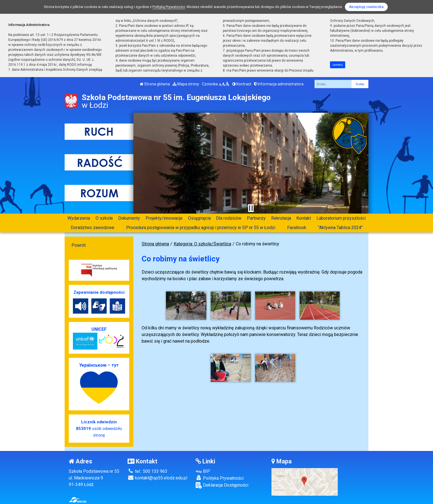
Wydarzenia (79, 218)
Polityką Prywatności (169, 7)
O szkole (104, 218)
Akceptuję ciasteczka (366, 7)
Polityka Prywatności (220, 478)
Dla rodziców (229, 218)
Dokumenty (129, 218)
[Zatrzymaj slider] (251, 208)
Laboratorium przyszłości (341, 218)
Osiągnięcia (199, 218)
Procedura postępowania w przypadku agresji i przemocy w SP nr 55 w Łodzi (201, 228)
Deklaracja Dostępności (222, 485)
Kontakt (304, 218)
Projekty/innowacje (164, 218)
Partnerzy (256, 218)
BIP (203, 471)
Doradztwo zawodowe (93, 228)
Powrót (79, 245)
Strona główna (155, 84)
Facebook (297, 228)
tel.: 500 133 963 (147, 471)
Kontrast (242, 84)
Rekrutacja (281, 218)
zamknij (337, 65)
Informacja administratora (279, 84)
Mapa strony (186, 84)
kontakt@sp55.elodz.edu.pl (157, 478)
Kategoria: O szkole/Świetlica (202, 244)
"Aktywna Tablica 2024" (340, 228)
